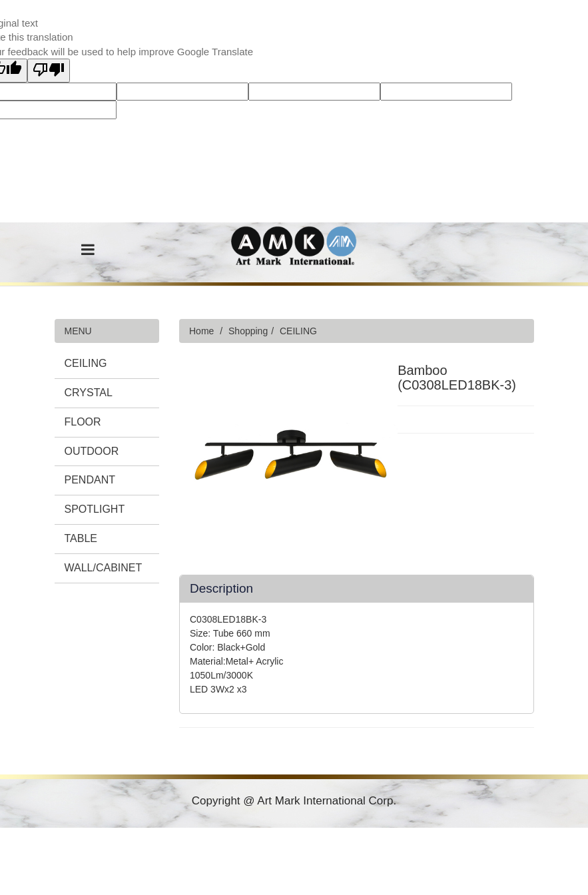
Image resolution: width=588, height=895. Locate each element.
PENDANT (90, 480)
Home (201, 331)
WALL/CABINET (104, 568)
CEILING (86, 363)
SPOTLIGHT (95, 509)
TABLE (81, 538)
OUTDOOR (92, 451)
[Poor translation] (49, 70)
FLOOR (83, 422)
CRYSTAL (89, 393)
